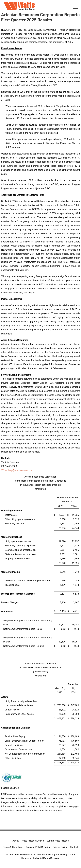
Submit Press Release (58, 841)
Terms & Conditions (13, 847)
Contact (74, 847)
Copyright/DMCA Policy (38, 847)
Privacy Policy (60, 847)
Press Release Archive (33, 841)
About (16, 841)
